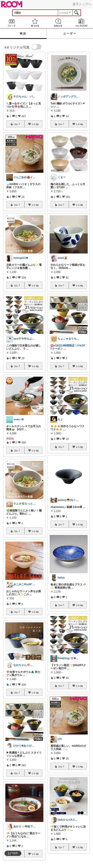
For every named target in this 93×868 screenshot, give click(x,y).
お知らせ (58, 23)
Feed (12, 23)
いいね (35, 124)
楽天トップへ (82, 4)
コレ (17, 124)
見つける (35, 23)
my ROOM (82, 23)
